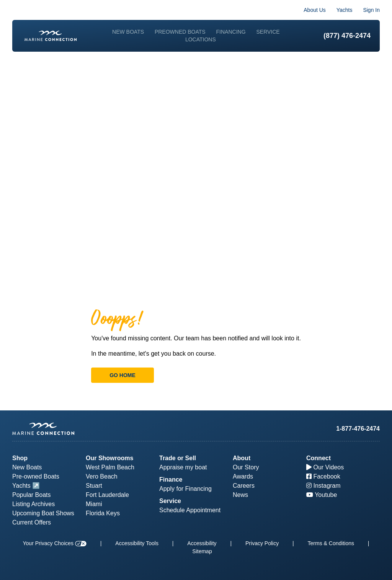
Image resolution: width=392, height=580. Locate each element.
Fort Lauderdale (107, 495)
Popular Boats (32, 495)
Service (268, 32)
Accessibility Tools (137, 543)
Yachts (345, 10)
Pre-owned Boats (36, 476)
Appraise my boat (183, 467)
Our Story (246, 467)
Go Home (122, 375)
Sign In (371, 10)
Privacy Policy (262, 543)
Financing (231, 32)
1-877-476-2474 (358, 429)
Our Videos (325, 467)
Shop (20, 458)
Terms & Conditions (331, 543)
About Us (315, 10)
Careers (244, 486)
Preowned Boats (180, 32)
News (240, 495)
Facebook (323, 476)
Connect (318, 458)
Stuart (94, 486)
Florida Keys (103, 513)
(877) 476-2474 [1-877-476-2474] (347, 36)
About (242, 458)
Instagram (323, 486)
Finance (171, 480)
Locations (201, 39)
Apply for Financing (185, 489)
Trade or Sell (178, 458)
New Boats (128, 32)
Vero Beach (102, 476)
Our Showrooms (109, 458)
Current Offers (32, 522)
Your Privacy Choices (55, 543)
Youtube (322, 495)
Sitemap (202, 551)
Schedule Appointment (190, 510)
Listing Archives (33, 504)
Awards (243, 476)
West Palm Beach (110, 467)
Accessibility (202, 543)
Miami (94, 504)
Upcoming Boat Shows (43, 513)
